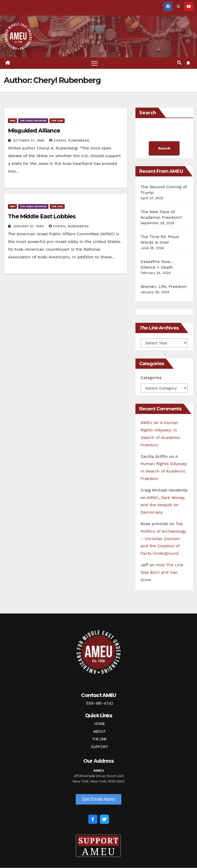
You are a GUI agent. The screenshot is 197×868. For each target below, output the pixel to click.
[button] (179, 63)
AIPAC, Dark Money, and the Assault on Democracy (163, 505)
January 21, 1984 (29, 227)
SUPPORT (100, 747)
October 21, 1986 (29, 141)
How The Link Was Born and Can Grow (162, 572)
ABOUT (100, 731)
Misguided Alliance (34, 131)
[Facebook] (93, 819)
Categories (151, 378)
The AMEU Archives (33, 121)
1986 (12, 121)
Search (148, 113)
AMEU (146, 423)
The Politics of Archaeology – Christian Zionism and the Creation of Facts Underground (163, 539)
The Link (57, 121)
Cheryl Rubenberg (69, 141)
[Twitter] (104, 819)
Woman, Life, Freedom (164, 286)
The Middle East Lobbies (42, 217)
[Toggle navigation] (95, 63)
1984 (12, 207)
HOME (100, 724)
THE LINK (100, 739)
